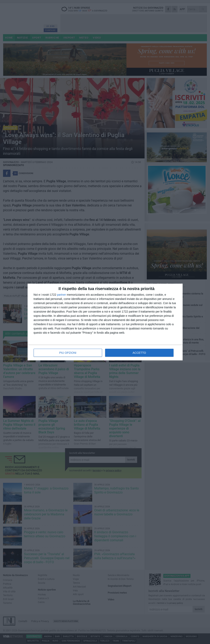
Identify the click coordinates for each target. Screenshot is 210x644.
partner (61, 295)
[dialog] (105, 322)
